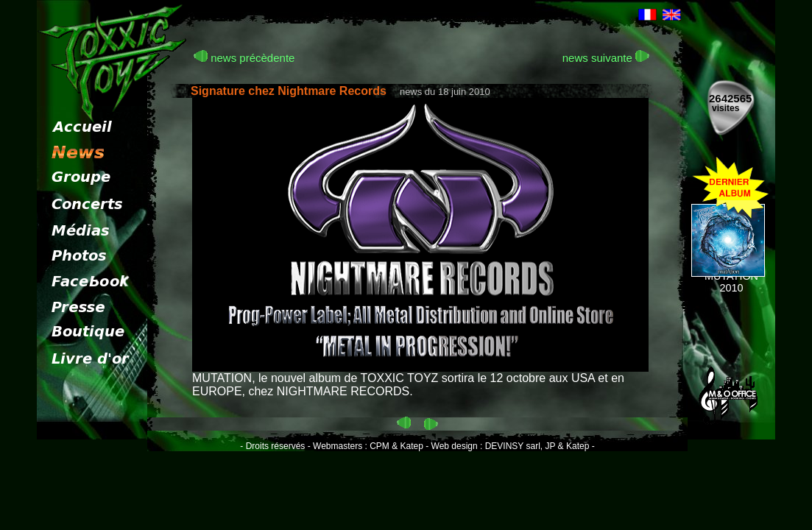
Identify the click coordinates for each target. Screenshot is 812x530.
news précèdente (244, 58)
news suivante (606, 58)
